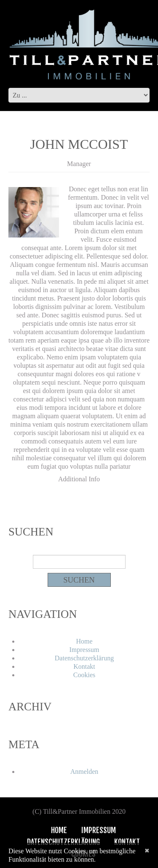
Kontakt (84, 666)
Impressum (84, 650)
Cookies (84, 675)
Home (84, 641)
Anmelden (84, 772)
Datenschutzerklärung (84, 658)
